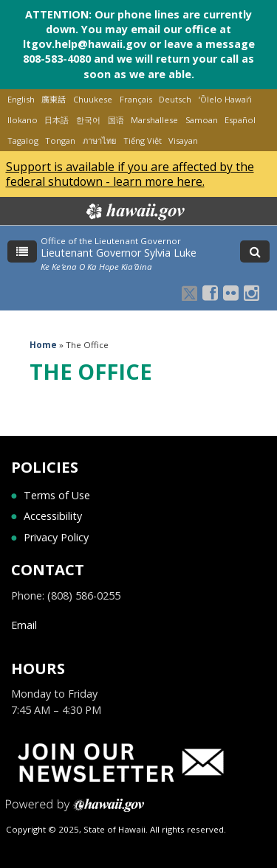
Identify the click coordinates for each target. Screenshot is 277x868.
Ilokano (23, 120)
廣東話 (54, 99)
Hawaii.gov (134, 212)
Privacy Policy (56, 537)
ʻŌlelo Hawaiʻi (225, 99)
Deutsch (175, 99)
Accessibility (53, 516)
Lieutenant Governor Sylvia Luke (119, 253)
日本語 (57, 120)
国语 (116, 120)
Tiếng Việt (143, 140)
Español (240, 120)
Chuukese (93, 99)
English (21, 99)
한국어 (88, 120)
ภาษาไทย (99, 140)
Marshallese (154, 120)
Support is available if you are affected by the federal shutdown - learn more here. (130, 174)
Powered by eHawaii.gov (75, 811)
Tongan (60, 140)
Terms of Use (57, 495)
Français (136, 99)
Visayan (183, 140)
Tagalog (23, 140)
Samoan (202, 120)
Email (24, 625)
